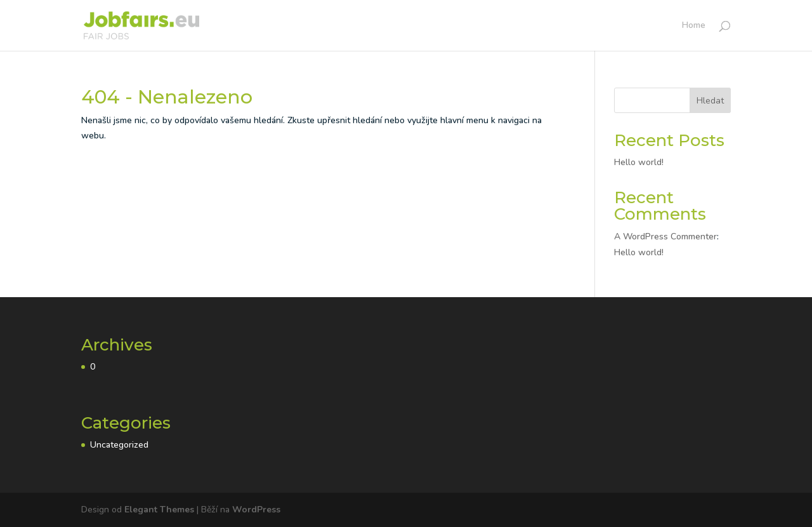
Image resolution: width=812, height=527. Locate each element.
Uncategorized (119, 445)
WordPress (256, 510)
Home (694, 26)
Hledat (710, 101)
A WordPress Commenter (665, 237)
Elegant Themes (159, 510)
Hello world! (639, 162)
